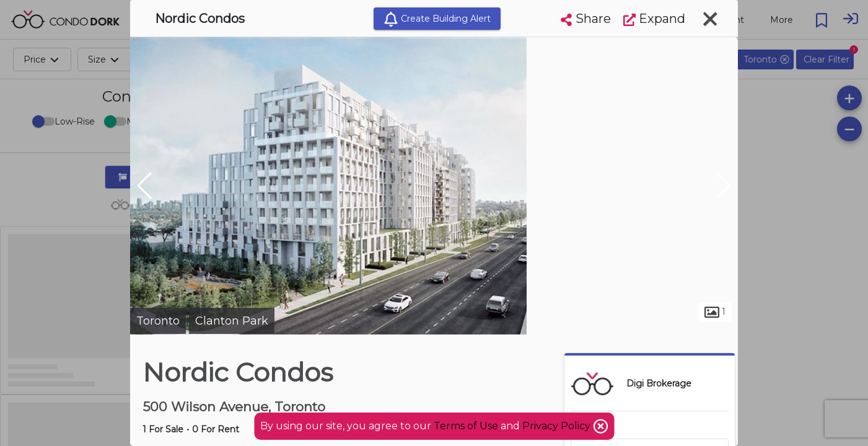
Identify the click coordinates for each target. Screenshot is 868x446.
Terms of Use (466, 426)
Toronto (158, 321)
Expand (654, 19)
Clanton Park (232, 321)
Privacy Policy (558, 426)
